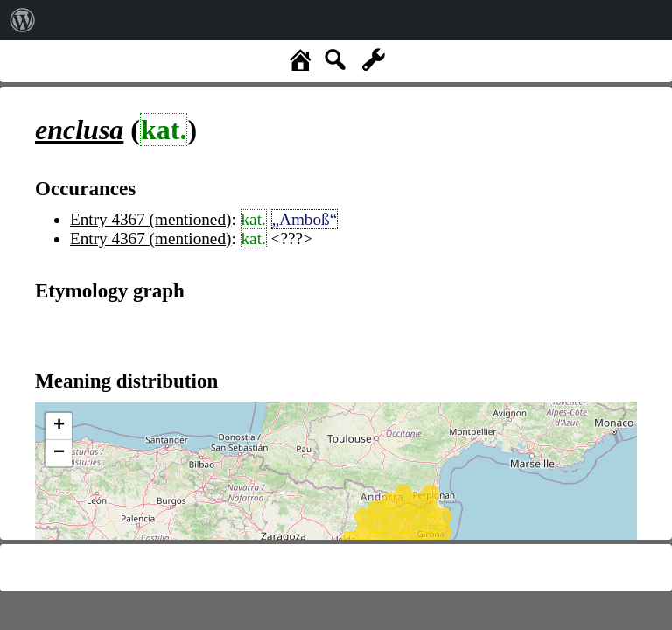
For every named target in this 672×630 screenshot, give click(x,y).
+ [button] (59, 426)
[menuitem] (23, 20)
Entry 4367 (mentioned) (150, 219)
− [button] (59, 453)
